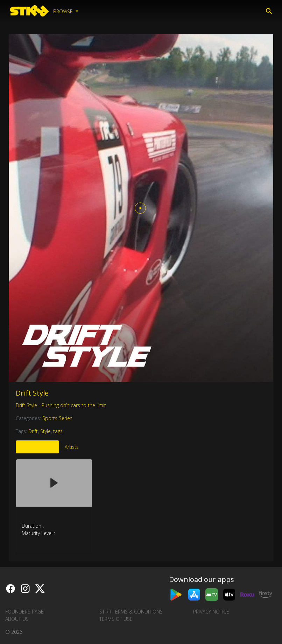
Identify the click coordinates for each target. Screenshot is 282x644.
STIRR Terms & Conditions (131, 612)
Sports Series (57, 418)
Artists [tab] (72, 447)
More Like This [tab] (37, 447)
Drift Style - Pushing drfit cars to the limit (61, 405)
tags (58, 431)
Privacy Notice (211, 612)
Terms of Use (116, 619)
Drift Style (32, 393)
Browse (64, 11)
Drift (33, 431)
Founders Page (24, 612)
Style (45, 431)
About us (17, 619)
